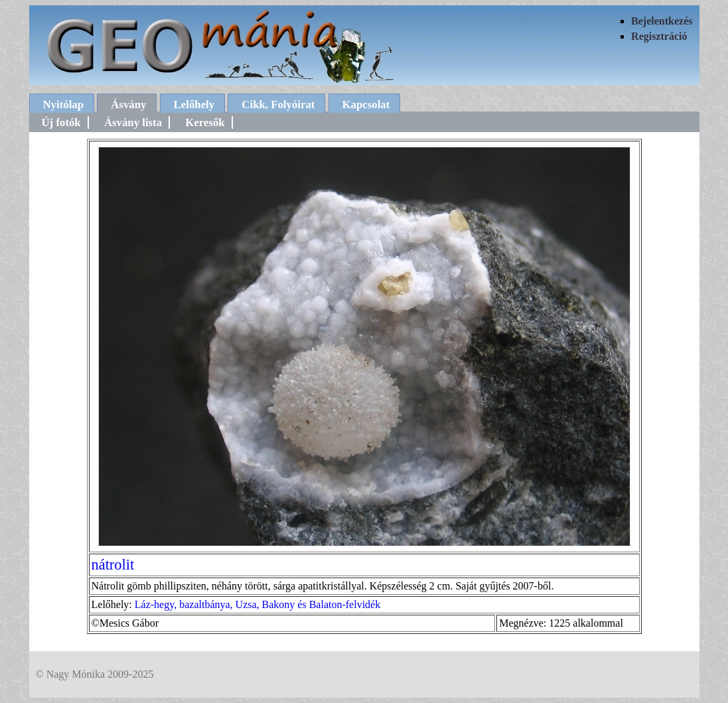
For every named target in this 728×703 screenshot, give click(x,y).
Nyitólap (64, 105)
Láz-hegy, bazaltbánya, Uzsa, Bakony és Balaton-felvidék (257, 604)
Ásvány (128, 105)
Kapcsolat (366, 105)
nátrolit (113, 565)
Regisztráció (659, 36)
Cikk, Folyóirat (278, 105)
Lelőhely (194, 105)
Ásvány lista (133, 122)
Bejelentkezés (662, 21)
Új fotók (61, 122)
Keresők (205, 122)
